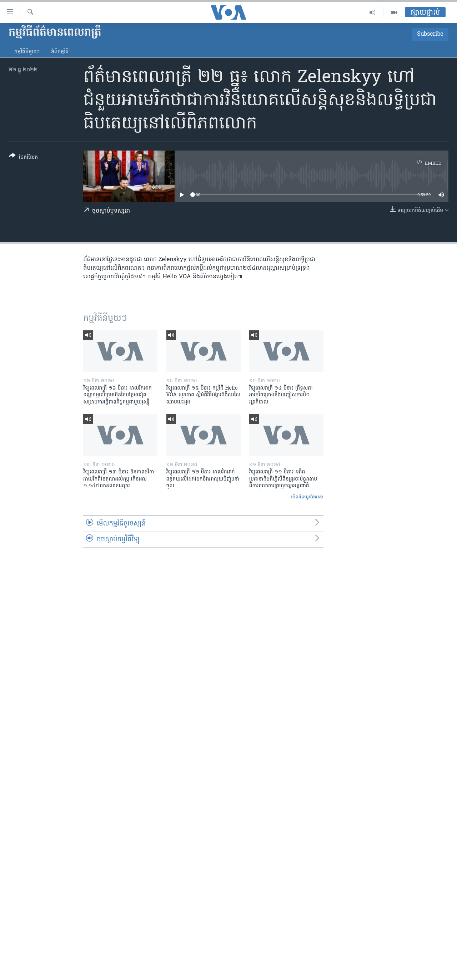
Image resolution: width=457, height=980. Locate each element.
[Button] (23, 158)
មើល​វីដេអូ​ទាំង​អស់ (307, 497)
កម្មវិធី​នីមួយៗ (27, 52)
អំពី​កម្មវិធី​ (60, 52)
